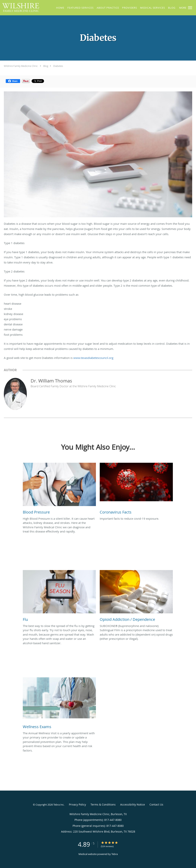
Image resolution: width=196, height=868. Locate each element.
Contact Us (156, 804)
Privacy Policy (77, 804)
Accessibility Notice (133, 804)
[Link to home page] (20, 7)
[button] (190, 8)
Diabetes (58, 66)
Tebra (115, 854)
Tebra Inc (59, 805)
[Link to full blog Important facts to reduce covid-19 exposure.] (136, 490)
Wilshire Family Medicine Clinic (21, 66)
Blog (46, 66)
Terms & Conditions (103, 804)
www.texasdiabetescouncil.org (93, 358)
